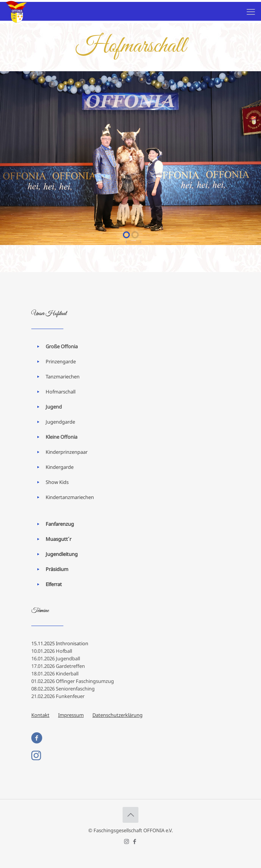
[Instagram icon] (127, 841)
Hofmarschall (61, 392)
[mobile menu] (251, 11)
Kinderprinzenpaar (67, 452)
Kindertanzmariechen (70, 497)
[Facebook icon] (134, 841)
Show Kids (57, 482)
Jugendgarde (60, 422)
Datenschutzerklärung (117, 715)
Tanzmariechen (63, 377)
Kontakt (40, 715)
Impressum (71, 715)
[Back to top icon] (130, 815)
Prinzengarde (61, 361)
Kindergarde (60, 467)
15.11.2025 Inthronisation (60, 643)
